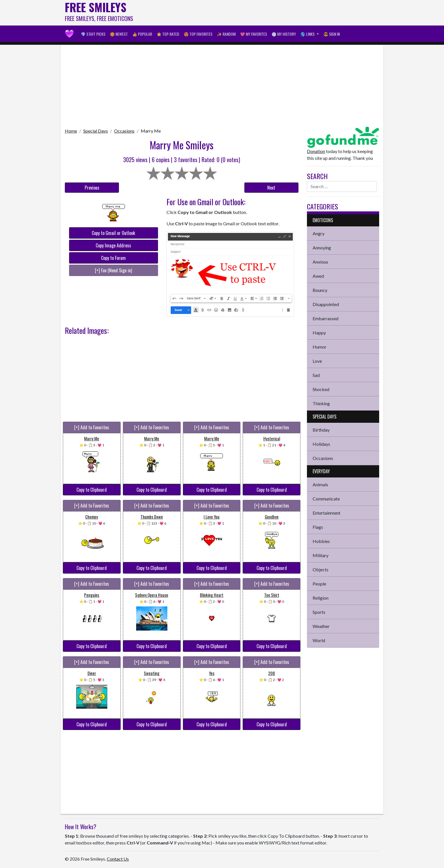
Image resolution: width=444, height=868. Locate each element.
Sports (319, 612)
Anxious (320, 262)
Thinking (321, 403)
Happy (319, 333)
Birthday (321, 430)
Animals (320, 484)
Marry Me (151, 131)
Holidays (321, 444)
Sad (316, 375)
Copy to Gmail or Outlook (113, 233)
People (319, 584)
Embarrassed (325, 318)
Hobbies (321, 541)
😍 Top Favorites (198, 34)
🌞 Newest (119, 34)
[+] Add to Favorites (92, 427)
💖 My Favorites (254, 34)
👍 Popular (142, 34)
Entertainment (326, 513)
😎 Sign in (332, 34)
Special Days (96, 131)
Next (271, 188)
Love (317, 361)
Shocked (321, 389)
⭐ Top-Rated (168, 34)
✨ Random (226, 34)
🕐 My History (284, 34)
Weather (321, 626)
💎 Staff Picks (93, 34)
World (319, 640)
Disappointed (326, 304)
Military (321, 555)
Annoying (322, 248)
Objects (321, 569)
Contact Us (118, 859)
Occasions (124, 131)
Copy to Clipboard (92, 490)
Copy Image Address (113, 245)
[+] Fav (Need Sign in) (113, 270)
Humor (320, 347)
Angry (319, 233)
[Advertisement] (276, 13)
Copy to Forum (113, 258)
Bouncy (320, 290)
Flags (318, 527)
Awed (318, 276)
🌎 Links (308, 34)
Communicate (326, 499)
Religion (321, 598)
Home (71, 131)
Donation (316, 151)
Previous (92, 188)
